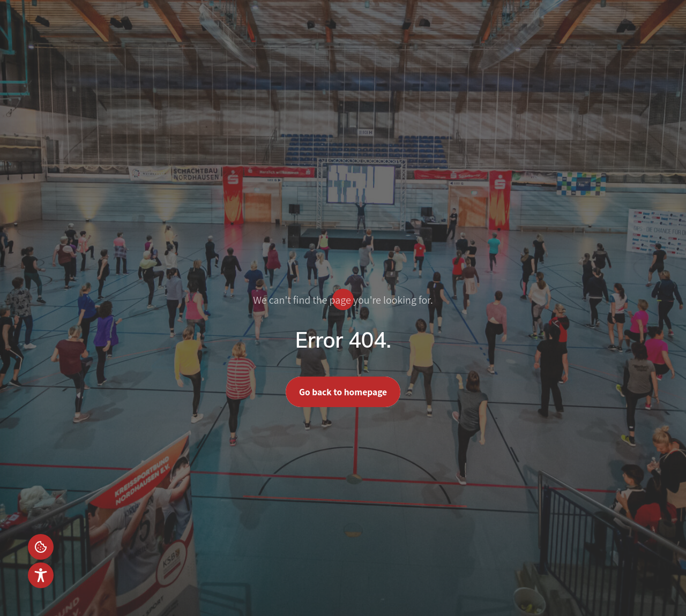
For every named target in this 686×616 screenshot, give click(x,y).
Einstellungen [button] (41, 547)
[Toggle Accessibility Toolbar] (41, 575)
